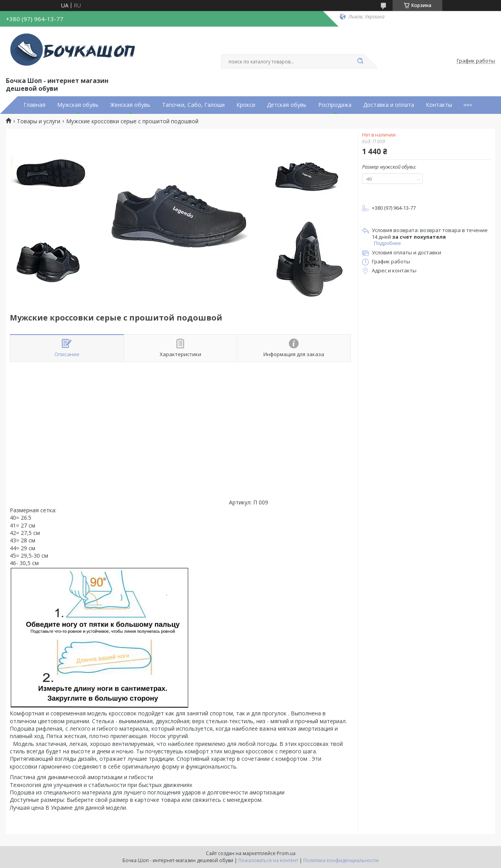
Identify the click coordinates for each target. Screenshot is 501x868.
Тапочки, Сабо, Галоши (193, 105)
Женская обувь (130, 105)
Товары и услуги (39, 121)
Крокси (246, 105)
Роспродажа (335, 105)
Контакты (439, 105)
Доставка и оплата (389, 105)
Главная (34, 105)
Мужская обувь (78, 105)
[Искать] (360, 61)
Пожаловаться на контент (268, 860)
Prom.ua (286, 853)
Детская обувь (287, 105)
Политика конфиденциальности (341, 860)
